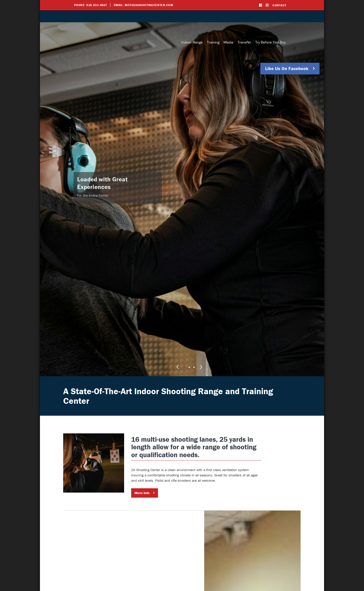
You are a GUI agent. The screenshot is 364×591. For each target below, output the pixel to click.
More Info (178, 493)
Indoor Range (192, 42)
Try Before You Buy (270, 42)
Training (213, 42)
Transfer (244, 42)
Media (228, 42)
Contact (279, 5)
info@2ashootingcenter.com (149, 5)
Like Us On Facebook (287, 68)
